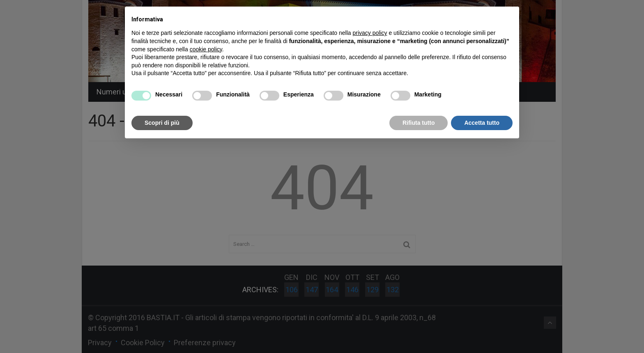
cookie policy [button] (206, 49)
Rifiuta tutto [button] (419, 123)
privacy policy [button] (370, 33)
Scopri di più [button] (162, 123)
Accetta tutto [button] (482, 123)
